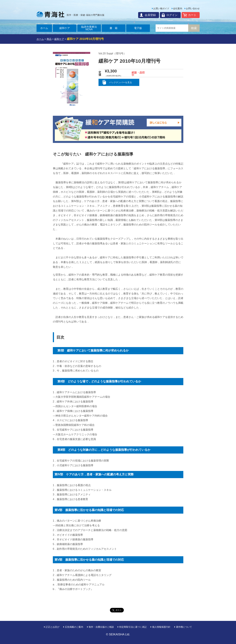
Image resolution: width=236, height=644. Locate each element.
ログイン (172, 15)
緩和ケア (65, 28)
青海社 (50, 14)
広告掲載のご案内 (74, 627)
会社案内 (178, 8)
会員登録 (150, 15)
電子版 (138, 28)
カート (192, 15)
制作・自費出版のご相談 (101, 627)
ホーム (44, 28)
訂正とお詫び (53, 627)
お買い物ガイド (161, 8)
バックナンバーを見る (121, 82)
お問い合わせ (193, 8)
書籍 (115, 28)
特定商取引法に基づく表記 (133, 627)
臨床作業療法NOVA (89, 28)
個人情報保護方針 (161, 627)
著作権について (184, 627)
